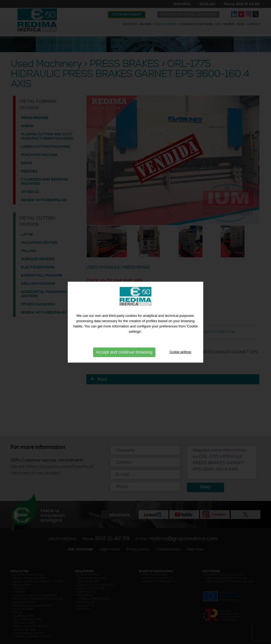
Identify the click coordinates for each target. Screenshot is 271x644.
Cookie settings (180, 352)
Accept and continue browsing (124, 352)
